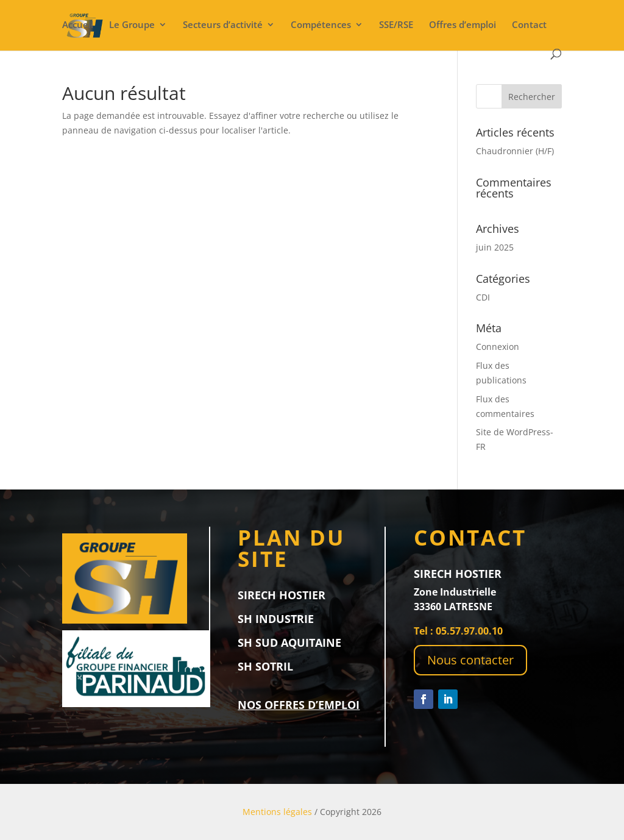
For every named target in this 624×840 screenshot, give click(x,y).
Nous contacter (470, 660)
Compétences (321, 25)
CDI (483, 297)
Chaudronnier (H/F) (515, 151)
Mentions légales (277, 812)
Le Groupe (132, 25)
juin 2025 (495, 247)
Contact (529, 25)
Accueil (78, 25)
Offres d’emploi (463, 25)
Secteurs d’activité (223, 25)
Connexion (498, 347)
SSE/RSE (396, 25)
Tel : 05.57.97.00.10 (458, 631)
